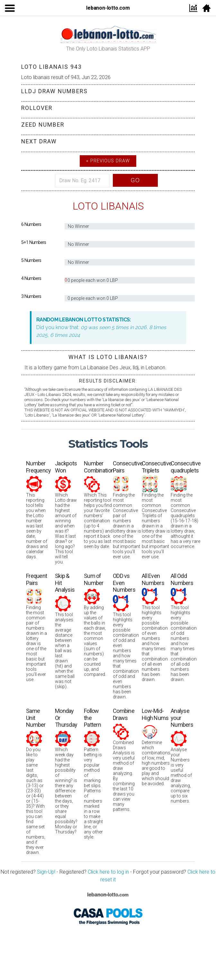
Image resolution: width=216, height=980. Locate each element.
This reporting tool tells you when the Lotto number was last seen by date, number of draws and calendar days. (39, 510)
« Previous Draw (108, 161)
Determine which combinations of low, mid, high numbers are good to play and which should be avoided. (156, 747)
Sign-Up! (46, 872)
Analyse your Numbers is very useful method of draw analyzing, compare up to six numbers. (182, 755)
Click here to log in (108, 872)
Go (135, 180)
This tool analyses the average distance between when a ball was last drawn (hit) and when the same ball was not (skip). (65, 631)
